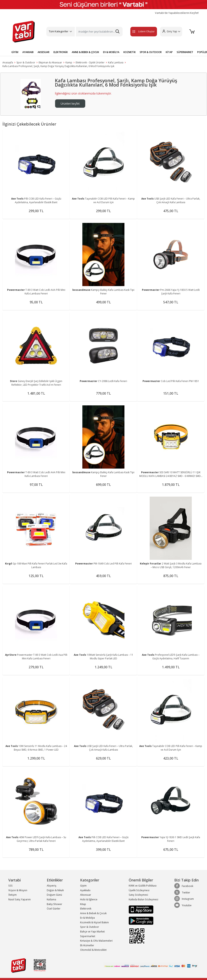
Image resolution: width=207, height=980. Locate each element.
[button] (171, 32)
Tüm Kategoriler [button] (59, 31)
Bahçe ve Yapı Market (92, 932)
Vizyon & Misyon (18, 890)
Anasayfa (8, 62)
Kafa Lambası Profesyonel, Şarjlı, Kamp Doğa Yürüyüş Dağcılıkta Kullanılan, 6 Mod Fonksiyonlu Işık (58, 66)
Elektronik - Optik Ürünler (90, 62)
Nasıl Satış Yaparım (20, 899)
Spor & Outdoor (26, 62)
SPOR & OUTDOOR (151, 52)
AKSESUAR (44, 52)
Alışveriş (52, 886)
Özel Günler (54, 909)
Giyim (83, 886)
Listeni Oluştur (139, 31)
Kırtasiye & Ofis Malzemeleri (96, 941)
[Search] (99, 32)
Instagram (184, 899)
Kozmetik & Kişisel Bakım (94, 922)
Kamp (69, 62)
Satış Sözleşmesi (138, 895)
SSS (10, 886)
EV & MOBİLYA (111, 52)
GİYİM (15, 52)
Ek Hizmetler (87, 945)
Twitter (182, 892)
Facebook (184, 886)
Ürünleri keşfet (70, 104)
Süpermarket (88, 936)
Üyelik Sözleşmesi (139, 890)
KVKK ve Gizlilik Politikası (143, 886)
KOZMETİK (130, 52)
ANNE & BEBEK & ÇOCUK (85, 52)
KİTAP (169, 52)
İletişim (13, 895)
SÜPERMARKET (185, 52)
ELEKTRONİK (61, 52)
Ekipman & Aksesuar (50, 62)
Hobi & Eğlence (89, 899)
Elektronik (86, 909)
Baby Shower (54, 904)
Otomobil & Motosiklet (93, 950)
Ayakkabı (85, 890)
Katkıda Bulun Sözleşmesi (143, 899)
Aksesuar (86, 895)
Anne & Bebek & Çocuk (93, 913)
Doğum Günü (54, 895)
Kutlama (51, 899)
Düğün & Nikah (55, 890)
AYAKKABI (28, 52)
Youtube (183, 905)
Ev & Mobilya (87, 918)
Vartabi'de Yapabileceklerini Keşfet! (177, 13)
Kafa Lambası (116, 62)
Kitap (83, 904)
